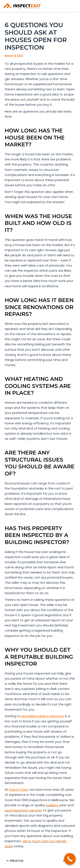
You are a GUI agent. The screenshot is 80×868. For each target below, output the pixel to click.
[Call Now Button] (70, 859)
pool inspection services (23, 810)
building (52, 805)
